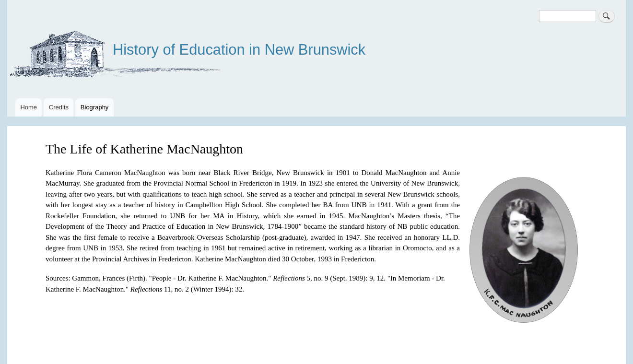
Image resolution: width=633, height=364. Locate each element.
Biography (95, 107)
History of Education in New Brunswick (239, 50)
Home (29, 107)
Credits (59, 107)
